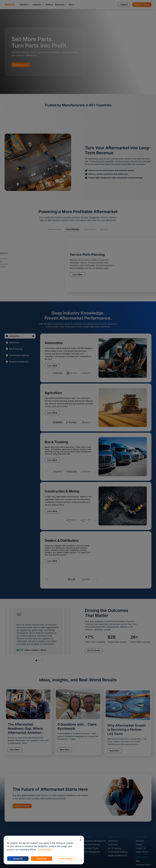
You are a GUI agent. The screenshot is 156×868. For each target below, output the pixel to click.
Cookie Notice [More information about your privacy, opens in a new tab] (45, 849)
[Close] (81, 840)
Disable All (41, 859)
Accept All (18, 859)
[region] (44, 850)
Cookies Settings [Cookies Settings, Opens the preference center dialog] (65, 859)
